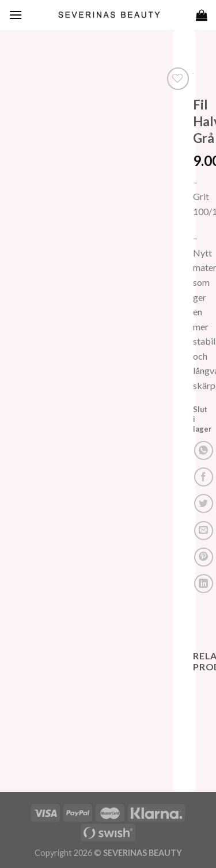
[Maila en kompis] (204, 531)
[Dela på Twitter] (204, 503)
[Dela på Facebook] (204, 477)
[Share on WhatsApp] (204, 450)
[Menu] (16, 15)
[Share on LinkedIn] (204, 584)
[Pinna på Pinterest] (204, 557)
